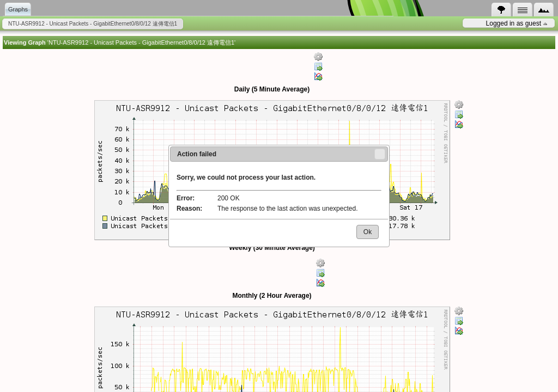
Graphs (18, 9)
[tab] (501, 10)
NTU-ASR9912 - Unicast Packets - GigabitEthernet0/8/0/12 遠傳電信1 (93, 24)
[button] (380, 154)
